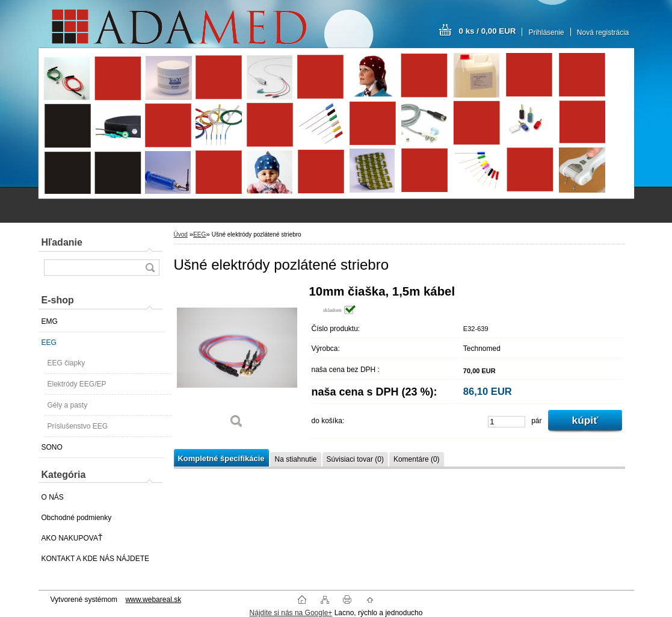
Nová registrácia (603, 33)
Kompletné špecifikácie (221, 458)
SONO (52, 447)
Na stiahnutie (295, 459)
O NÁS (53, 497)
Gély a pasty (68, 405)
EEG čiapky (66, 363)
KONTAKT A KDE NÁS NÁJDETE (96, 559)
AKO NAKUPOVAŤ (72, 538)
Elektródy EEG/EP (77, 384)
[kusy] (507, 422)
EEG (49, 343)
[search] (150, 268)
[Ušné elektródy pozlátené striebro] (237, 361)
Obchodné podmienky (77, 518)
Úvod (181, 234)
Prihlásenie (546, 33)
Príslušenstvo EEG (78, 426)
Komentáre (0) (417, 459)
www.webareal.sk (153, 600)
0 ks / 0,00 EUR (488, 31)
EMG (50, 321)
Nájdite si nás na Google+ (291, 613)
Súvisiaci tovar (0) (355, 459)
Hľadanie (62, 242)
